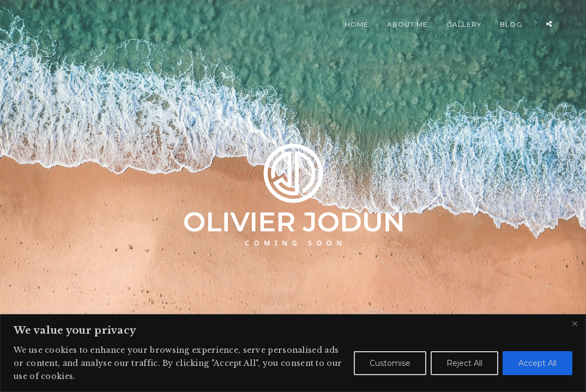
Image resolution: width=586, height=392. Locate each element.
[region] (293, 353)
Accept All (537, 363)
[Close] (575, 323)
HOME (357, 24)
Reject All (464, 363)
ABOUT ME (407, 24)
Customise (390, 363)
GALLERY (464, 24)
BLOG (511, 24)
